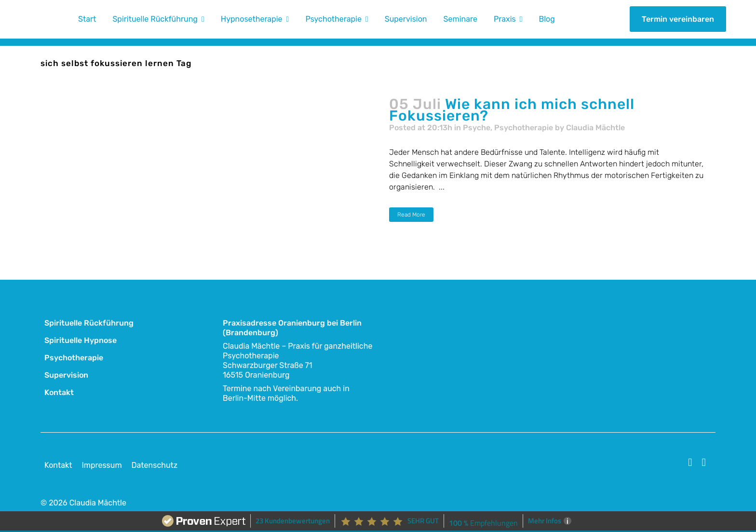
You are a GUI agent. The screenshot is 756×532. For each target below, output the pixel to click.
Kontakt (59, 392)
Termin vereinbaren (678, 19)
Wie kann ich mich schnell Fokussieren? (512, 110)
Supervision (66, 375)
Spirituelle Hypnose (81, 340)
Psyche (477, 128)
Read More (411, 215)
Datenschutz (155, 465)
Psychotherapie (524, 128)
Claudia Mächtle (595, 128)
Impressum (101, 465)
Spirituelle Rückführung (89, 323)
